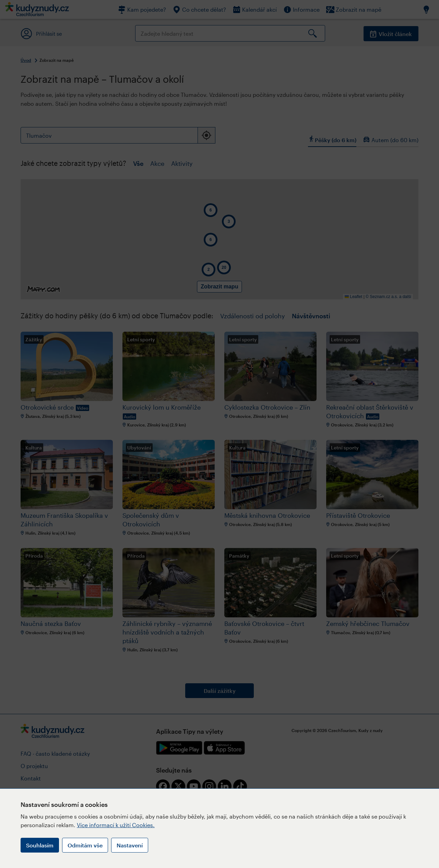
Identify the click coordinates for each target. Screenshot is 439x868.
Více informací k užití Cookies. (116, 825)
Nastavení (130, 845)
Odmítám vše (85, 845)
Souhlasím (40, 845)
